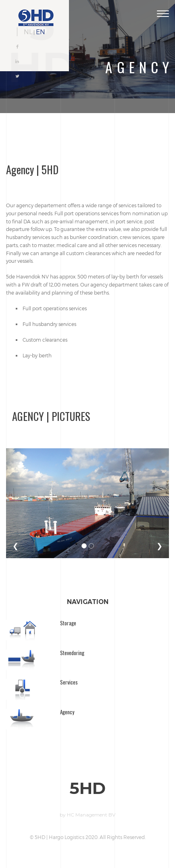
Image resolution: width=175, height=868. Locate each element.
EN (41, 32)
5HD (88, 789)
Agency (67, 712)
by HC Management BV (87, 815)
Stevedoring (72, 653)
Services (69, 682)
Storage (68, 623)
